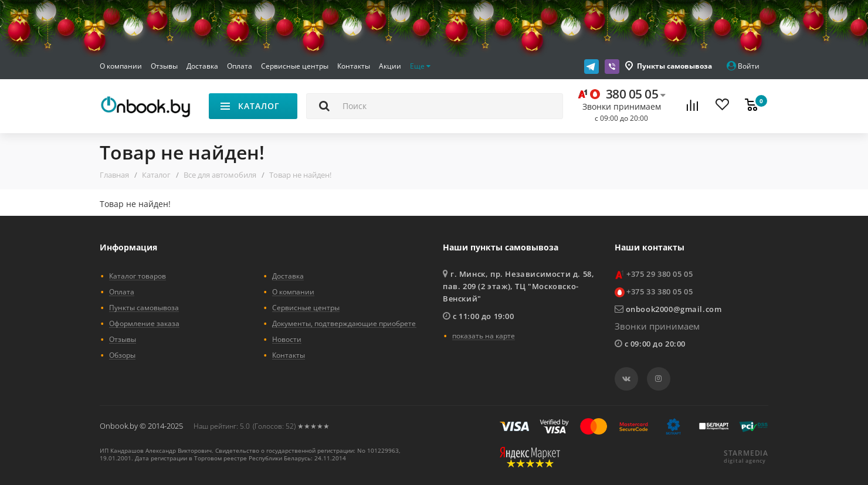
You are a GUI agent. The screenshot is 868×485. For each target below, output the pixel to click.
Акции (390, 66)
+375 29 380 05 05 (660, 274)
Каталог (156, 175)
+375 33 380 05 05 (660, 291)
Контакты (354, 66)
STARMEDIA (746, 453)
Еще (420, 66)
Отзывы (164, 66)
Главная (114, 175)
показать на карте (484, 335)
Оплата (240, 66)
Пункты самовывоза (674, 66)
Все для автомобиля (220, 175)
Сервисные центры (295, 66)
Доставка (202, 66)
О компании (121, 66)
